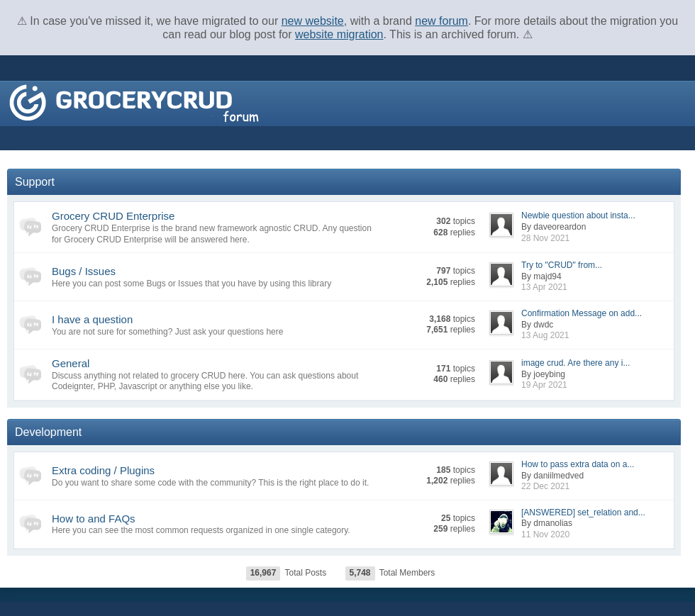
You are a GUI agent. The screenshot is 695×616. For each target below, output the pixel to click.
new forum (441, 21)
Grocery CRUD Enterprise (113, 216)
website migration (339, 34)
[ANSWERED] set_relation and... (583, 513)
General (71, 363)
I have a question (92, 319)
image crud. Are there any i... (576, 363)
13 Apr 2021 (544, 287)
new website (313, 21)
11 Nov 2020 (545, 534)
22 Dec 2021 (545, 486)
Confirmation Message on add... (582, 313)
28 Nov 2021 (545, 238)
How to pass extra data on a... (578, 464)
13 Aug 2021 (545, 335)
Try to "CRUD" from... (562, 265)
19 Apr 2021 (544, 385)
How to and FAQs (94, 519)
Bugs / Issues (84, 271)
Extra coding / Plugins (103, 470)
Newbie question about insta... (578, 215)
